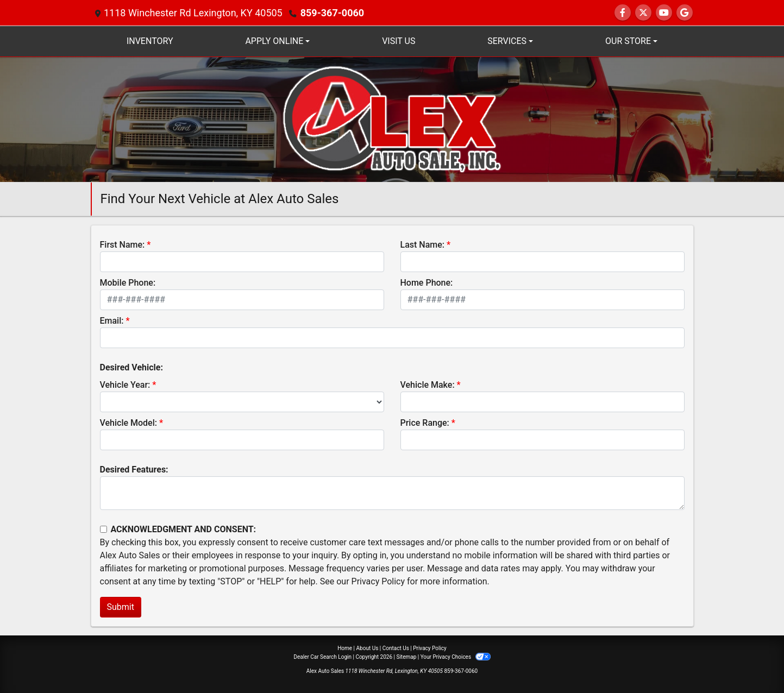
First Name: (123, 245)
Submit (121, 607)
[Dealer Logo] (392, 119)
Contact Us (396, 648)
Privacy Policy (378, 581)
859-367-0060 (332, 13)
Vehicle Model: (128, 423)
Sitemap (406, 657)
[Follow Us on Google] (685, 13)
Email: (112, 321)
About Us (368, 648)
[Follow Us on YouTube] (664, 13)
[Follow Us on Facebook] (623, 13)
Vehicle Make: (428, 385)
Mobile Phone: (128, 283)
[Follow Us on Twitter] (643, 13)
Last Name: (423, 245)
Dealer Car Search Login (322, 657)
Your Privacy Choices (456, 657)
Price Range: (425, 423)
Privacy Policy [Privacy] (430, 648)
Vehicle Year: (125, 385)
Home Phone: (427, 283)
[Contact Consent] (104, 529)
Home (345, 648)
